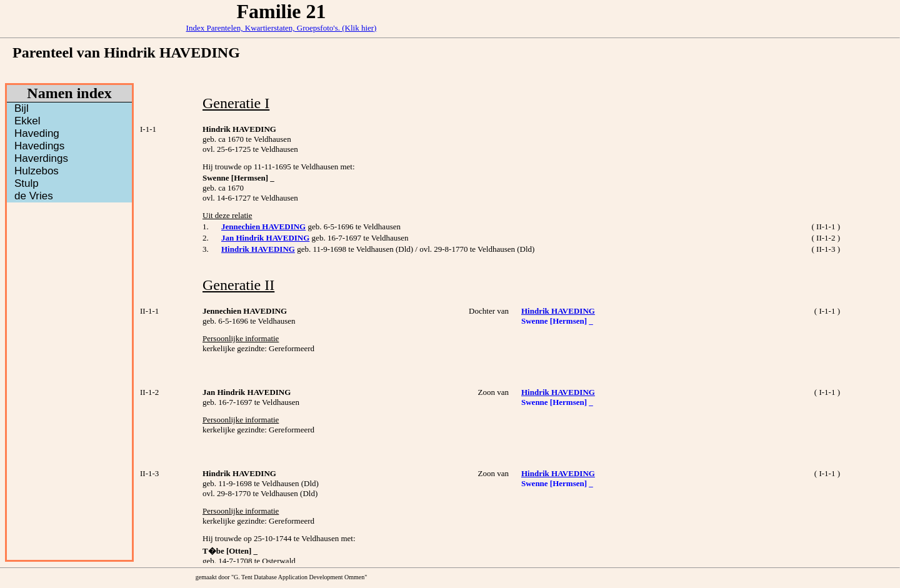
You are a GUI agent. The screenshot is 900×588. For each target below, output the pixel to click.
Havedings (39, 146)
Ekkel (27, 121)
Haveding (37, 133)
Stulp (27, 183)
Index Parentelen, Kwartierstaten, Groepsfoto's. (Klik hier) (282, 28)
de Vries (34, 196)
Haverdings (41, 158)
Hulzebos (37, 171)
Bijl (22, 108)
